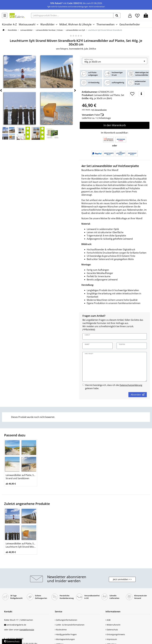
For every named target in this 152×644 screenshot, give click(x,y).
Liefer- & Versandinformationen (70, 625)
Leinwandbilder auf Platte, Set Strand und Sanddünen (21, 477)
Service (59, 612)
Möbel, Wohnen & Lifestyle (75, 24)
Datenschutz (112, 630)
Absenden (138, 395)
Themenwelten (106, 24)
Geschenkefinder (130, 24)
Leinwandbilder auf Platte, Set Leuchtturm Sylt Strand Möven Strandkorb (21, 545)
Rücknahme (61, 630)
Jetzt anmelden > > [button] (122, 579)
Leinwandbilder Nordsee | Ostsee (49, 30)
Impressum (111, 639)
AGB (108, 620)
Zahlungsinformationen (66, 620)
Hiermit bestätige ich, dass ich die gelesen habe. (114, 387)
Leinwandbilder (26, 30)
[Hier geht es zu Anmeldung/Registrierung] (130, 15)
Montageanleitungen (65, 639)
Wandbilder (47, 24)
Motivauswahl (27, 24)
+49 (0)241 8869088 (15, 639)
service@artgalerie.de (16, 625)
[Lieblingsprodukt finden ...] (72, 15)
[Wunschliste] (137, 15)
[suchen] (117, 15)
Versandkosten (100, 110)
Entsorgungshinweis (115, 634)
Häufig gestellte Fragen (66, 634)
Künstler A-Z (9, 24)
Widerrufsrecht (113, 625)
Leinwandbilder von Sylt (75, 30)
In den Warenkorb (115, 125)
